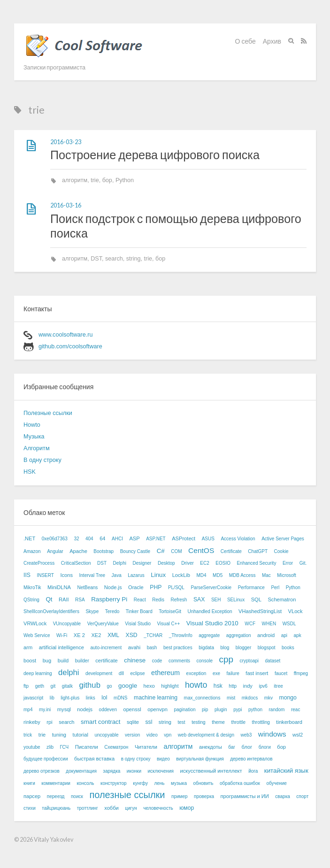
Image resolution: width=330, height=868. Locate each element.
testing (198, 722)
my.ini (45, 710)
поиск (77, 796)
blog (225, 648)
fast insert (257, 673)
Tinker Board (139, 611)
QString (31, 600)
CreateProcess (39, 563)
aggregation (239, 635)
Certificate (231, 551)
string (134, 259)
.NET (29, 538)
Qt (49, 599)
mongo (288, 698)
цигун (131, 808)
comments (179, 661)
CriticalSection (76, 563)
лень (159, 783)
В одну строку (42, 460)
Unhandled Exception (210, 611)
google (128, 686)
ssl (149, 722)
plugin (221, 710)
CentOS (201, 550)
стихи (30, 808)
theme (218, 722)
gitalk (67, 686)
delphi (69, 672)
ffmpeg (301, 673)
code (157, 661)
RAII (64, 599)
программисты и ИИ (245, 796)
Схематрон (116, 747)
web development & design (206, 735)
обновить (203, 783)
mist (231, 698)
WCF (250, 624)
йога (253, 771)
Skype (92, 611)
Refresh (179, 600)
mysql (64, 709)
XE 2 (79, 635)
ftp (26, 686)
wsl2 (298, 735)
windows (272, 734)
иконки (134, 771)
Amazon (32, 551)
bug (47, 661)
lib (52, 698)
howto (196, 685)
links (91, 698)
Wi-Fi (62, 635)
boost (30, 661)
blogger (243, 648)
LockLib (181, 575)
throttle (238, 722)
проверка (204, 796)
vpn (168, 735)
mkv (269, 698)
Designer (142, 563)
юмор (187, 808)
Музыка (34, 437)
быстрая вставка (94, 759)
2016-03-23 (66, 142)
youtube (32, 747)
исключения (160, 771)
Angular (55, 551)
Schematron (282, 599)
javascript (33, 698)
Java (117, 575)
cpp (226, 659)
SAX (199, 599)
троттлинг (88, 808)
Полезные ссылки (48, 413)
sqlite (133, 722)
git (53, 686)
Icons (66, 575)
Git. (303, 563)
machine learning (156, 698)
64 (102, 538)
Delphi (120, 563)
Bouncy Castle (135, 551)
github (90, 685)
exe (216, 673)
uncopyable (106, 735)
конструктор (114, 783)
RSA (80, 600)
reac (295, 710)
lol (104, 698)
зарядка (111, 771)
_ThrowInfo (181, 635)
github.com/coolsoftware (70, 346)
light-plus (70, 698)
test (182, 722)
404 (89, 539)
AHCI (117, 539)
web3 (246, 735)
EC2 (204, 563)
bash (152, 648)
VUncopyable (67, 624)
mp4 (28, 710)
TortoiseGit (170, 611)
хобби (111, 808)
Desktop (166, 563)
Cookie (281, 551)
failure (233, 673)
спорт (302, 796)
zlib (50, 747)
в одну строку (136, 759)
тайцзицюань (56, 808)
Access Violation (238, 539)
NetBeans (87, 588)
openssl (132, 709)
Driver (188, 563)
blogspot (267, 648)
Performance (251, 588)
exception (196, 673)
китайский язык (286, 771)
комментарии (56, 783)
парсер (32, 796)
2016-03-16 (66, 205)
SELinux (236, 600)
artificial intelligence (61, 647)
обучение (276, 783)
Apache (78, 551)
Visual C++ (169, 624)
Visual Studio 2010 (212, 623)
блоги (265, 747)
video (152, 735)
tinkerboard (289, 722)
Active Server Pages (283, 539)
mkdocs (250, 698)
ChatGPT (258, 551)
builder (82, 661)
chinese (135, 660)
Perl (275, 588)
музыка (179, 783)
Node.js (113, 587)
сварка (282, 796)
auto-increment (106, 648)
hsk (218, 686)
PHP (156, 587)
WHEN (269, 624)
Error (288, 563)
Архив (272, 41)
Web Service (37, 635)
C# (161, 551)
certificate (107, 661)
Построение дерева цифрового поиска (155, 154)
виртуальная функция (200, 759)
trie (95, 180)
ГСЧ (65, 747)
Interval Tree (92, 575)
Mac (266, 575)
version (132, 735)
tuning (59, 735)
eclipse (137, 673)
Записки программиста (54, 67)
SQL (256, 599)
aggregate (209, 635)
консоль (85, 783)
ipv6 (263, 686)
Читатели (146, 747)
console (205, 661)
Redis (158, 600)
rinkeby (32, 722)
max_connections (202, 698)
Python (125, 180)
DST (96, 259)
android (266, 635)
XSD (132, 635)
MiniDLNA (59, 587)
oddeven (108, 710)
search (114, 259)
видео (163, 759)
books (288, 648)
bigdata (206, 648)
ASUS (208, 539)
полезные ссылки (127, 795)
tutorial (81, 735)
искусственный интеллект (211, 771)
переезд (56, 796)
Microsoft (287, 575)
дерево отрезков (42, 771)
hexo (149, 686)
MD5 (218, 575)
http (233, 686)
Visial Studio (138, 624)
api (284, 635)
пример (180, 796)
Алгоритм (37, 448)
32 (76, 539)
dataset (273, 661)
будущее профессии (46, 759)
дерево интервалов (251, 759)
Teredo (112, 611)
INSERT (45, 575)
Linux (158, 575)
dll (121, 673)
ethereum (165, 673)
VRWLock (35, 623)
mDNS (120, 698)
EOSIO (223, 563)
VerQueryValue (103, 624)
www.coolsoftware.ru (65, 335)
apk (298, 635)
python (255, 710)
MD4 (201, 575)
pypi (238, 710)
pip (205, 710)
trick (28, 735)
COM (176, 551)
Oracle (136, 587)
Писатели (87, 747)
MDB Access (242, 575)
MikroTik (32, 588)
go (109, 686)
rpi (49, 722)
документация (81, 771)
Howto (32, 425)
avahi (134, 647)
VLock (295, 611)
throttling (261, 722)
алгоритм (75, 180)
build (63, 661)
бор (107, 180)
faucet (281, 673)
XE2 (96, 635)
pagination (184, 710)
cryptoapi (249, 661)
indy (248, 686)
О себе (246, 41)
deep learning (38, 673)
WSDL (289, 624)
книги (29, 783)
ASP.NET (156, 539)
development (99, 673)
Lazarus (136, 575)
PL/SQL (176, 588)
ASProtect (184, 538)
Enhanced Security (256, 563)
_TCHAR (153, 635)
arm (28, 647)
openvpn (157, 709)
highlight (170, 686)
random (277, 710)
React (140, 600)
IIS (27, 575)
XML (113, 635)
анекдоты (211, 747)
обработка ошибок (240, 783)
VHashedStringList (260, 611)
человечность (158, 808)
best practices (178, 648)
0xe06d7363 (55, 539)
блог (247, 747)
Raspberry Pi (109, 599)
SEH (216, 600)
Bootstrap (104, 551)
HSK (30, 472)
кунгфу (140, 783)
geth (40, 686)
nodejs (85, 709)
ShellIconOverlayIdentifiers (51, 611)
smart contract (100, 722)
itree (278, 686)
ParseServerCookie (211, 588)
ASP (134, 538)
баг (232, 747)
